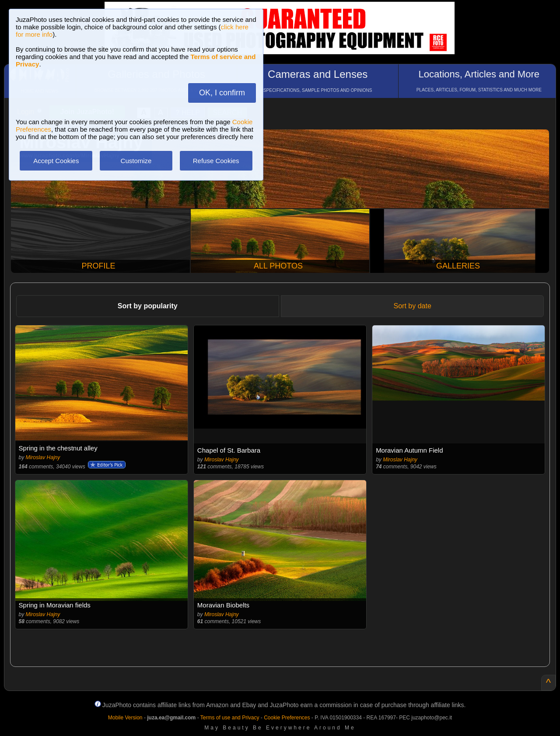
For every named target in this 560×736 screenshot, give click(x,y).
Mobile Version (125, 718)
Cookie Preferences (287, 718)
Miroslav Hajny (43, 457)
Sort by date (413, 306)
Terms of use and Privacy (230, 718)
